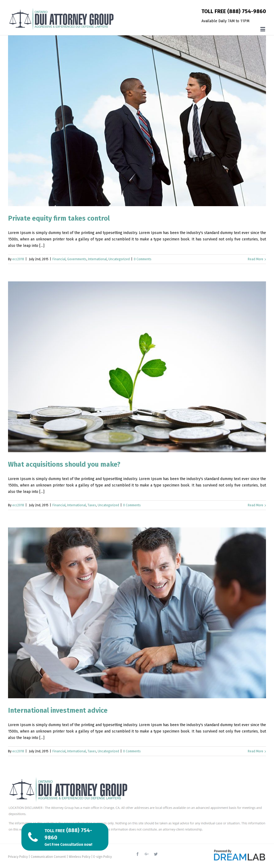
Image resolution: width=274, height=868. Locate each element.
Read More (256, 259)
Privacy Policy (18, 857)
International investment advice (58, 711)
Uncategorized (119, 259)
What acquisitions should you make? (64, 465)
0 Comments (143, 259)
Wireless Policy (80, 857)
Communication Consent (48, 857)
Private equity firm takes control (59, 218)
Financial (59, 259)
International (97, 259)
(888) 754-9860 (247, 11)
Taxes (92, 505)
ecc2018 (18, 259)
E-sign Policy (103, 857)
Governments (77, 259)
